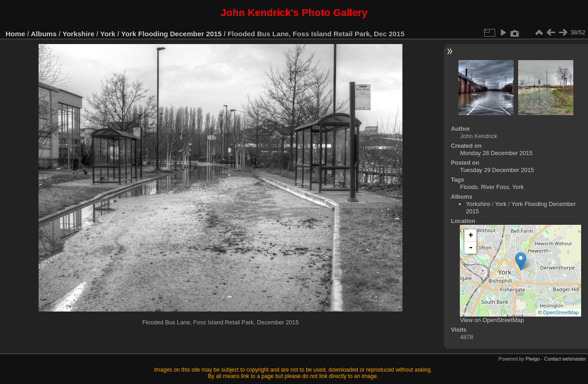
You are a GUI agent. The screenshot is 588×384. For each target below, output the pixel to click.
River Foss (495, 187)
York (108, 34)
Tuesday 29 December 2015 (497, 170)
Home (15, 34)
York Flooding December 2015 (172, 34)
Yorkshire (79, 34)
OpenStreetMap (561, 312)
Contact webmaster (565, 359)
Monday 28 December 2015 (496, 153)
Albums (44, 34)
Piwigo (533, 359)
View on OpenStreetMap (492, 320)
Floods (469, 187)
